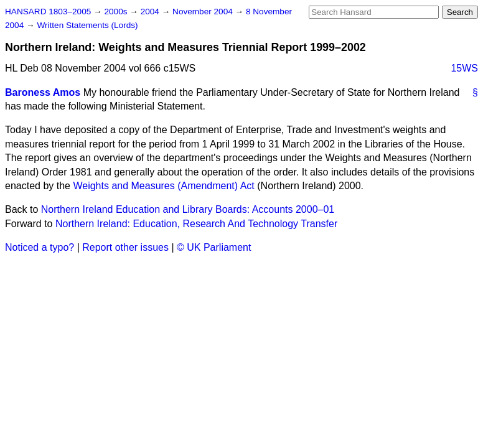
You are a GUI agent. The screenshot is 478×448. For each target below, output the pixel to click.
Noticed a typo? (40, 247)
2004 (151, 12)
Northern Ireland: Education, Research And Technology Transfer (196, 224)
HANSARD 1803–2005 (48, 12)
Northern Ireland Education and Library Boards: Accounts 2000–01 (188, 209)
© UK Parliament (214, 247)
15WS (464, 68)
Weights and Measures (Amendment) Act (163, 186)
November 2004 (204, 12)
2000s (117, 12)
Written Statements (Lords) (87, 25)
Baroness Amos (43, 92)
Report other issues (125, 247)
